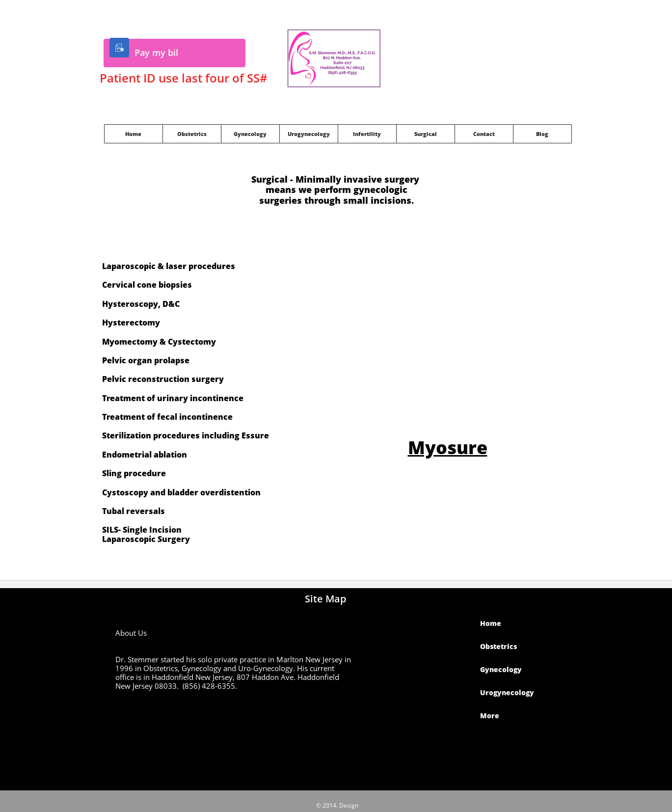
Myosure (448, 447)
